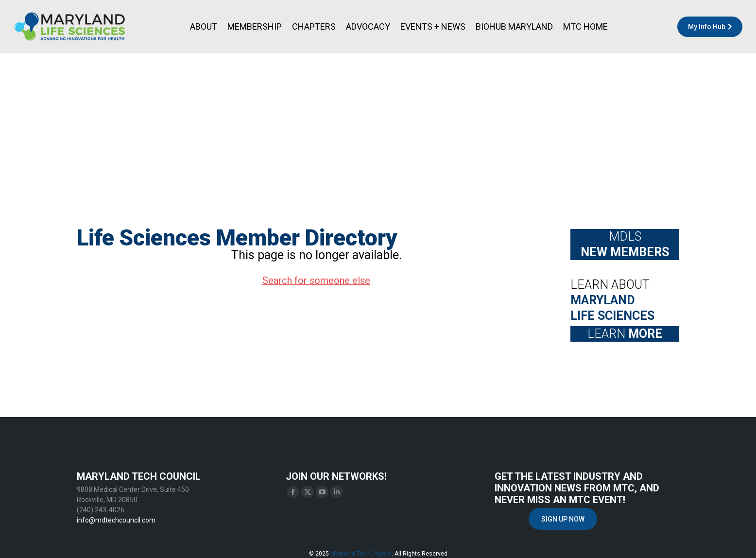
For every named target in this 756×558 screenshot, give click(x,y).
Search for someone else (316, 280)
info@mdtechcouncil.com (116, 520)
